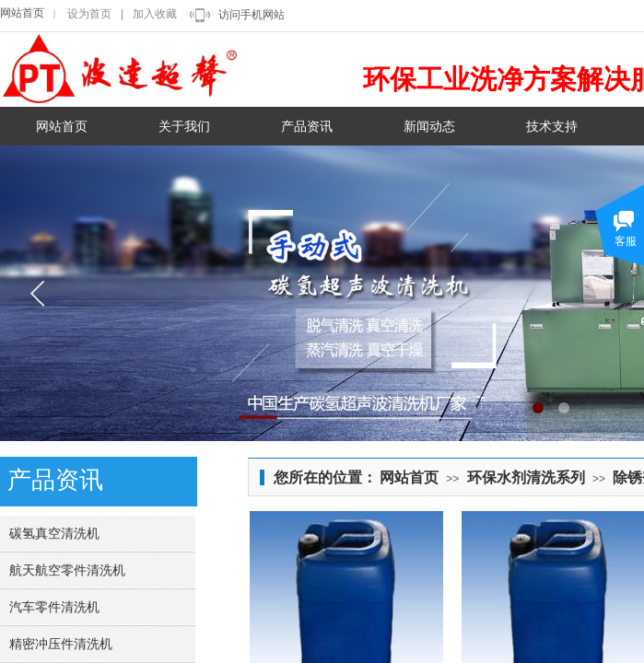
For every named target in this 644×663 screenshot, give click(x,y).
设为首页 (89, 14)
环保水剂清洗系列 (526, 477)
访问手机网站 (252, 15)
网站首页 (22, 13)
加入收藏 (155, 14)
